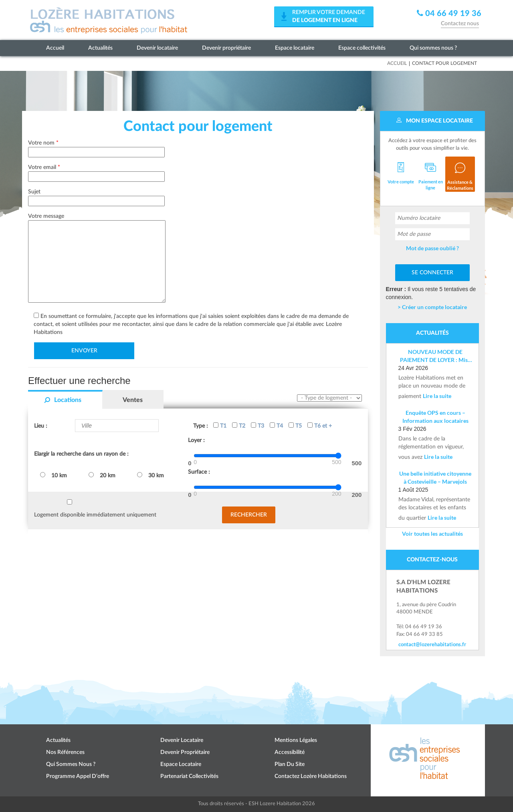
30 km (150, 475)
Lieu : (41, 426)
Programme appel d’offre (78, 776)
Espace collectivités (362, 48)
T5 (295, 426)
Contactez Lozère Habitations (311, 776)
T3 (258, 426)
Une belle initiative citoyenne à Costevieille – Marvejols (435, 477)
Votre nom (96, 148)
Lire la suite (437, 396)
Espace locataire (295, 48)
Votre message (97, 259)
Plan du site (290, 764)
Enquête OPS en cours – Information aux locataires (435, 417)
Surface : (199, 472)
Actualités (100, 48)
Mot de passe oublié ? (432, 248)
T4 (276, 426)
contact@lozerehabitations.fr (432, 644)
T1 (220, 426)
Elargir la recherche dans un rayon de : (81, 454)
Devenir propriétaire (226, 48)
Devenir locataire (157, 48)
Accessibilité (290, 752)
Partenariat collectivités (189, 776)
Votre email (96, 172)
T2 (239, 426)
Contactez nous (460, 24)
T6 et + (320, 426)
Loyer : (196, 440)
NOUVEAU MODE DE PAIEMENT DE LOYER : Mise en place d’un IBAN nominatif (435, 356)
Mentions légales (296, 740)
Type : (201, 426)
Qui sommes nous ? (433, 48)
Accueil (55, 48)
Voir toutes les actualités (432, 534)
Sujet (96, 196)
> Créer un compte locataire (432, 307)
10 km (54, 475)
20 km (102, 475)
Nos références (65, 752)
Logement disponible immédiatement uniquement (95, 515)
